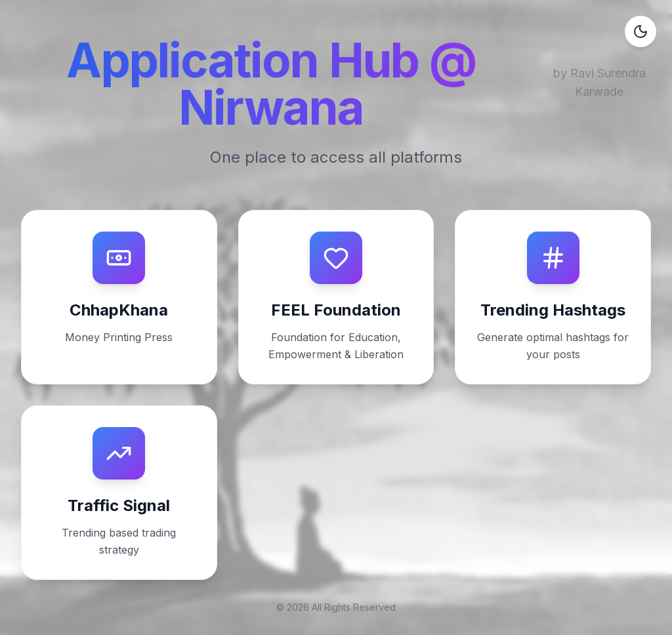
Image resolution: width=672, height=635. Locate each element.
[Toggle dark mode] (640, 31)
